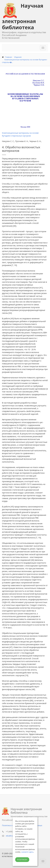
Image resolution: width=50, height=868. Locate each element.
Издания (18, 57)
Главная (8, 57)
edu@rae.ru (11, 836)
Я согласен (22, 860)
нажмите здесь (27, 852)
